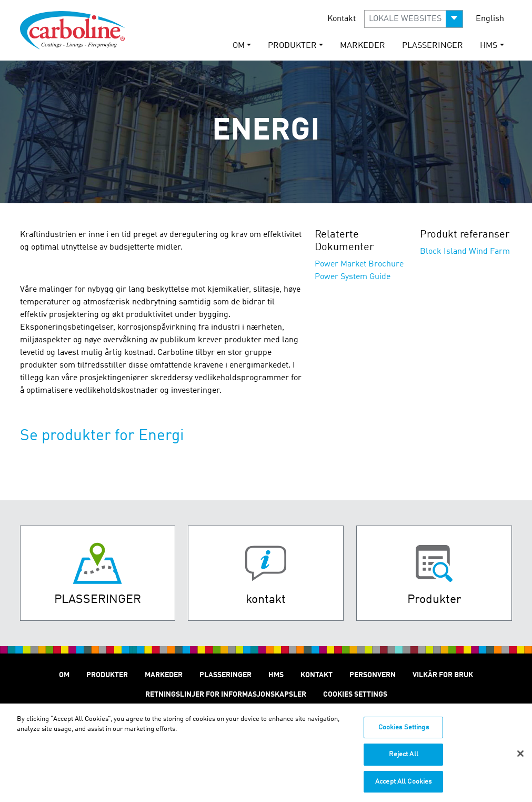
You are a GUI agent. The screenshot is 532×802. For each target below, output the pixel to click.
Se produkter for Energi (102, 436)
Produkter (107, 675)
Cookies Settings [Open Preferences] (355, 695)
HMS (276, 675)
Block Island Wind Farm (465, 252)
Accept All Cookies (403, 786)
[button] (414, 19)
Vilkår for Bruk (443, 675)
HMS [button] (489, 46)
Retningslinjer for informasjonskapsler (226, 695)
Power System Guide (353, 277)
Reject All (404, 759)
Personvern (373, 675)
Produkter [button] (292, 46)
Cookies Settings (404, 732)
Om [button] (239, 46)
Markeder (363, 46)
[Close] (520, 757)
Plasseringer (433, 46)
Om (64, 675)
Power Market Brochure (359, 264)
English (490, 19)
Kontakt (342, 19)
